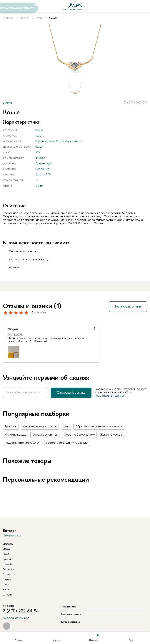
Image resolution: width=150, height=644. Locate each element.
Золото (40, 136)
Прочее (7, 574)
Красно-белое (45, 141)
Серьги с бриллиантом (79, 435)
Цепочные (42, 169)
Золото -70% (43, 175)
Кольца (7, 559)
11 (37, 180)
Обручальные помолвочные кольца (99, 427)
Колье (39, 130)
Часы (6, 590)
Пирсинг (8, 564)
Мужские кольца (16, 435)
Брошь (7, 549)
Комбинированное (69, 141)
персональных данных (110, 396)
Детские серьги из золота (40, 427)
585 (38, 153)
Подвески (8, 569)
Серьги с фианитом (45, 435)
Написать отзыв (128, 307)
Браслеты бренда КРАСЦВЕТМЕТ (67, 443)
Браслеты (11, 427)
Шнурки (7, 595)
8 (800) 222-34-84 (21, 611)
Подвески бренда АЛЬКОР (22, 443)
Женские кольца (111, 435)
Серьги (7, 579)
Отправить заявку (71, 393)
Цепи (66, 427)
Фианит (40, 158)
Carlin (39, 186)
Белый (39, 147)
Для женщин (44, 164)
